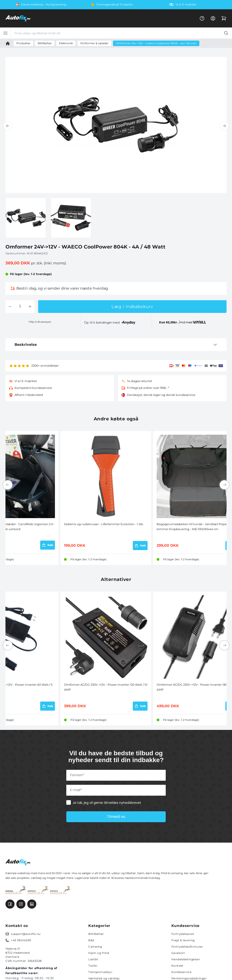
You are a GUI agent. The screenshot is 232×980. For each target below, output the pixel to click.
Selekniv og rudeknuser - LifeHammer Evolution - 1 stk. (104, 524)
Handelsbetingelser (186, 959)
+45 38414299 (21, 940)
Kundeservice (181, 972)
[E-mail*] (116, 790)
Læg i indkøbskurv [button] (132, 307)
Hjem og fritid (99, 953)
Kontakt (177, 966)
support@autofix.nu (26, 934)
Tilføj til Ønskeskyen (40, 322)
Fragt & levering (183, 940)
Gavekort (178, 953)
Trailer (93, 966)
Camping (95, 947)
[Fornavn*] (116, 775)
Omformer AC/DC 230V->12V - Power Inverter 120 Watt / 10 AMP (106, 687)
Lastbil (93, 959)
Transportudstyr (100, 972)
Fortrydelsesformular (187, 947)
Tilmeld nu (116, 817)
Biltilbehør (96, 934)
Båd (91, 940)
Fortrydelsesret (183, 934)
